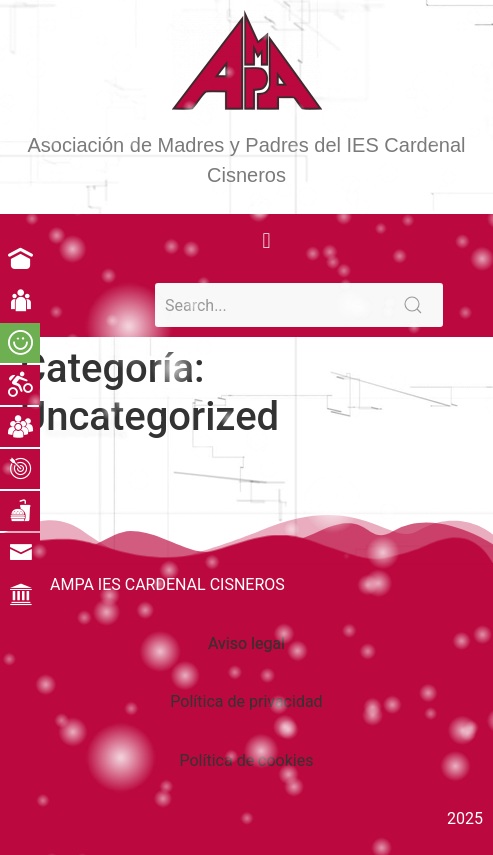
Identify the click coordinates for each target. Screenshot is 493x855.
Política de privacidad (246, 701)
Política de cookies (247, 760)
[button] (266, 240)
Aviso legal (246, 643)
